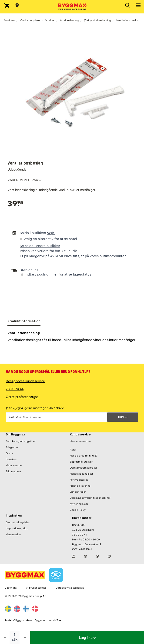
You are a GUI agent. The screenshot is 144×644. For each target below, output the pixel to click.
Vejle (51, 233)
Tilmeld (123, 417)
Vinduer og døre (30, 20)
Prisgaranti (13, 447)
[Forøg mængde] (25, 638)
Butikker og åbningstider (21, 441)
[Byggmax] (72, 7)
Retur (73, 450)
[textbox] (15, 204)
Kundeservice (80, 435)
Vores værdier (14, 465)
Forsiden (9, 20)
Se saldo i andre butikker (40, 246)
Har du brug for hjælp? (84, 456)
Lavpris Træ (54, 620)
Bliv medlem (13, 471)
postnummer (47, 274)
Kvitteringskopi (79, 504)
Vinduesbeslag (69, 20)
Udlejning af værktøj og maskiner (90, 498)
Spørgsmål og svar (81, 462)
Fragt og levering (80, 486)
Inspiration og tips (17, 528)
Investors (11, 459)
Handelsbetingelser (82, 474)
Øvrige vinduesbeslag (97, 20)
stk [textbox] (15, 639)
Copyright (11, 588)
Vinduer (50, 20)
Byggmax (40, 620)
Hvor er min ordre (80, 441)
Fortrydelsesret (79, 480)
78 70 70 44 (15, 389)
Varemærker (13, 534)
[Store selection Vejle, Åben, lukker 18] (17, 6)
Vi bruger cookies (36, 588)
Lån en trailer (78, 492)
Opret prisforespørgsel (23, 397)
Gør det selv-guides (18, 522)
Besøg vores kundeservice (25, 381)
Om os (10, 453)
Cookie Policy (78, 510)
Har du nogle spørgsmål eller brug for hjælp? (48, 372)
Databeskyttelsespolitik (70, 588)
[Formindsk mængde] (5, 638)
